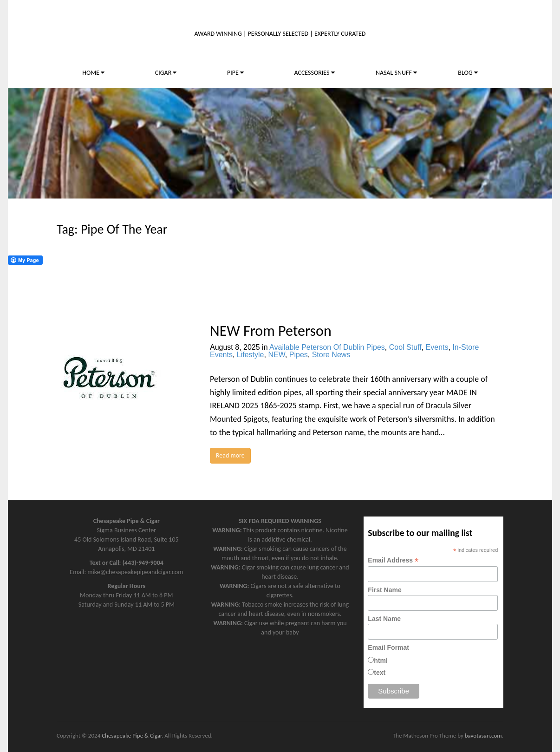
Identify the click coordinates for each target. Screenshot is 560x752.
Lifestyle (251, 355)
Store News (331, 355)
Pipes (299, 355)
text (380, 673)
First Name (384, 590)
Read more (230, 455)
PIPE (235, 73)
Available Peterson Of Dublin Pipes (327, 347)
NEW (276, 355)
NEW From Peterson (271, 331)
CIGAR (166, 73)
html (381, 660)
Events (437, 347)
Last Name (384, 619)
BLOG (468, 73)
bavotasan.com (483, 736)
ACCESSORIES (314, 73)
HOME (93, 73)
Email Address (393, 560)
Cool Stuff (405, 347)
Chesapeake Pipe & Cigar (132, 736)
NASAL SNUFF (396, 73)
